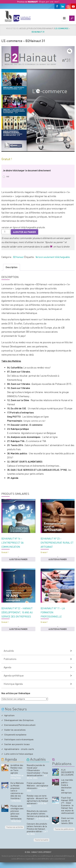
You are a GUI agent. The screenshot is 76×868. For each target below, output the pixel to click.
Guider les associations (15, 730)
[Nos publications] (56, 772)
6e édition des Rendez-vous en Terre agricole (17, 769)
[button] (70, 51)
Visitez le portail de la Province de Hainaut (17, 856)
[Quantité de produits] (6, 232)
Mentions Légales (25, 859)
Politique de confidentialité (54, 856)
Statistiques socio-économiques (19, 739)
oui (8, 176)
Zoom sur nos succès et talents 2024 (67, 821)
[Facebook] (57, 6)
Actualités (9, 651)
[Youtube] (73, 6)
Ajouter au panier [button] (18, 559)
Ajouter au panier (24, 232)
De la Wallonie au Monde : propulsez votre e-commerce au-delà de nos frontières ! (17, 791)
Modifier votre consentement (54, 859)
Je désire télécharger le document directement (27, 170)
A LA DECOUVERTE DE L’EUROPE (68, 772)
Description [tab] (12, 267)
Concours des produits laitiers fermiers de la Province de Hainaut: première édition (37, 828)
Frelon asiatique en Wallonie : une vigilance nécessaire (37, 786)
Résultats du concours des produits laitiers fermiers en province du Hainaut (38, 815)
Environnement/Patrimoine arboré (20, 725)
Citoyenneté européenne (15, 735)
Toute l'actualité (42, 840)
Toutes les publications (64, 829)
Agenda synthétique (14, 675)
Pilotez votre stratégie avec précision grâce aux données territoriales (17, 812)
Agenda (7, 667)
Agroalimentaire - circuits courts (19, 749)
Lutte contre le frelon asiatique (19, 754)
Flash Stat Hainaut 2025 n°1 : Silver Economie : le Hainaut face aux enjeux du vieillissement (68, 805)
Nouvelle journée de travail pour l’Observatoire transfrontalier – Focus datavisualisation (37, 770)
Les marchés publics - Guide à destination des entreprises (67, 786)
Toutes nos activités (15, 827)
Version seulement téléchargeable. (53, 257)
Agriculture (9, 715)
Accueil (23, 28)
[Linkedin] (63, 6)
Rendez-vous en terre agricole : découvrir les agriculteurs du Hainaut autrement (37, 800)
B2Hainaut (48, 28)
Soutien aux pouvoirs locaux (17, 744)
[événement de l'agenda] (5, 768)
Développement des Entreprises (19, 720)
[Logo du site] (18, 16)
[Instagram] (68, 6)
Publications (35, 28)
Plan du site (39, 856)
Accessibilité (37, 859)
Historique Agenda (13, 684)
